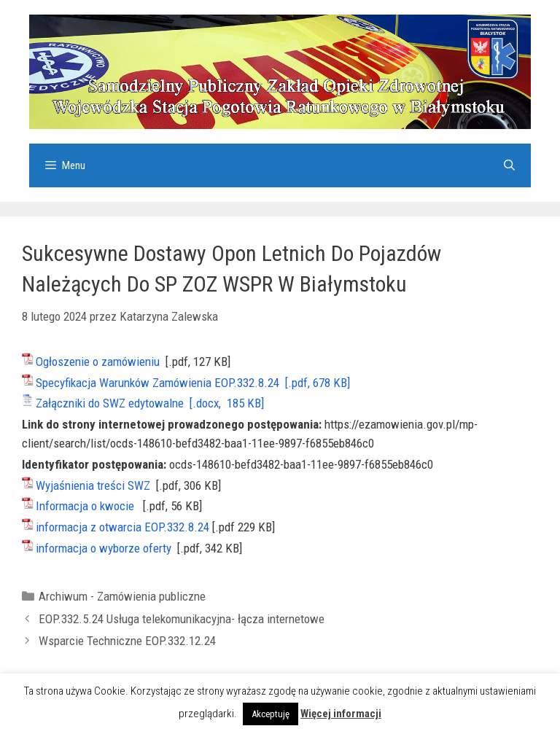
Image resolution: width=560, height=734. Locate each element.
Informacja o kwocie (85, 506)
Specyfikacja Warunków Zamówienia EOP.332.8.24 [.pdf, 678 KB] (193, 383)
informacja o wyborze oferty (104, 548)
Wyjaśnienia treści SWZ (93, 485)
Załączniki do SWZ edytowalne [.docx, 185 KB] (150, 403)
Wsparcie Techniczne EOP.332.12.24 (127, 641)
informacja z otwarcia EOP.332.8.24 (122, 527)
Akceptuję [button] (271, 714)
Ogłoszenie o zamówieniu (98, 362)
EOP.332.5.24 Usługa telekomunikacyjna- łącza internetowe (182, 619)
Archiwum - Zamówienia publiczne (122, 596)
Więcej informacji (341, 714)
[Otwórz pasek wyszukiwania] (509, 165)
